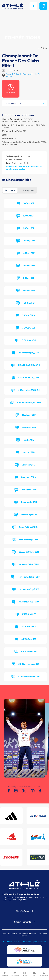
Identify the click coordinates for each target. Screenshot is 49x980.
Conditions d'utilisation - (13, 942)
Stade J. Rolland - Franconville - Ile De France (23, 75)
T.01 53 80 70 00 (9, 900)
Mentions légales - (31, 942)
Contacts (42, 942)
